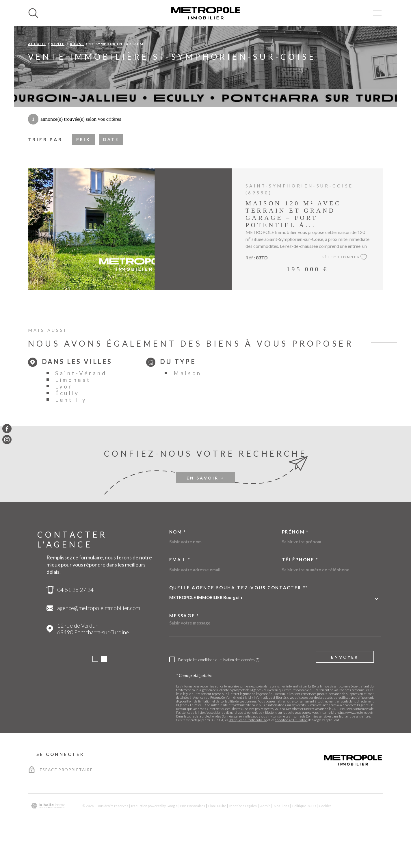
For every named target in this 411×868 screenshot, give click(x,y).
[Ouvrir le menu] (378, 13)
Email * (180, 596)
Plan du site (217, 842)
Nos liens (281, 842)
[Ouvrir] (33, 13)
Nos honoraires (193, 842)
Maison (188, 409)
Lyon (64, 423)
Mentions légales (243, 842)
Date (111, 176)
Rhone (77, 80)
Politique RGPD (304, 842)
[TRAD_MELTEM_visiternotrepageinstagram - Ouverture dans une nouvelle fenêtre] (7, 440)
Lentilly (71, 436)
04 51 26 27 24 (75, 626)
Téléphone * (300, 596)
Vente (58, 80)
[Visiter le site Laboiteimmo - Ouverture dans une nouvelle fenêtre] (48, 842)
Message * (184, 652)
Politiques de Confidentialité (248, 756)
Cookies (325, 842)
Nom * (178, 568)
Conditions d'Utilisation (291, 756)
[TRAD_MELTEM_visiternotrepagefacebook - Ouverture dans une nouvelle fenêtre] (7, 428)
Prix (83, 176)
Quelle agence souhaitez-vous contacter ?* (239, 624)
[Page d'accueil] (206, 13)
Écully (67, 429)
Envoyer (345, 693)
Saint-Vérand (81, 409)
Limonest (73, 416)
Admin (265, 842)
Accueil (37, 80)
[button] (95, 695)
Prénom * (296, 568)
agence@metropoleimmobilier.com (99, 644)
